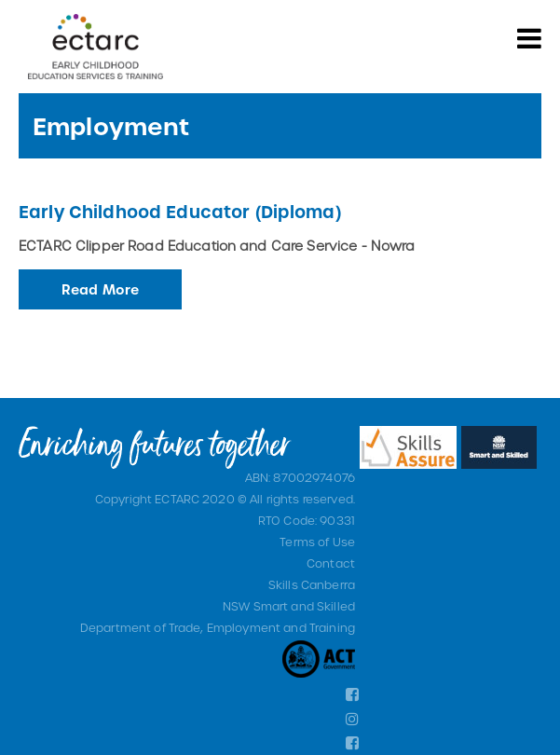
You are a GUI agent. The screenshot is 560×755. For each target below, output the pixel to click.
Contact (331, 563)
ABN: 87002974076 (300, 477)
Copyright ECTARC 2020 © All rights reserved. (225, 499)
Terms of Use (317, 542)
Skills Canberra (312, 584)
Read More (100, 289)
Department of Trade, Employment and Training (218, 627)
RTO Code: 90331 (307, 520)
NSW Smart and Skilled (289, 606)
